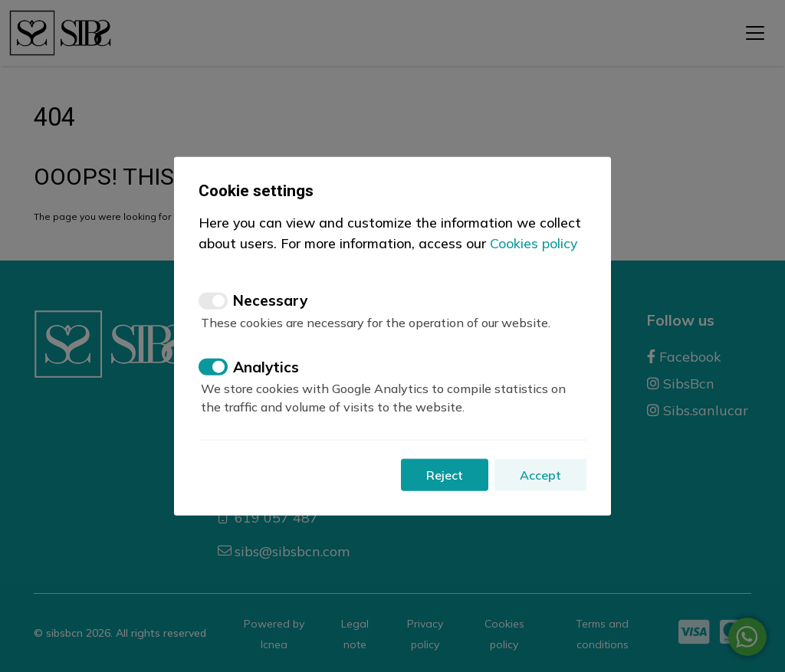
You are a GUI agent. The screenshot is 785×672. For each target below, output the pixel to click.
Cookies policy (534, 242)
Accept (540, 475)
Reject (445, 475)
